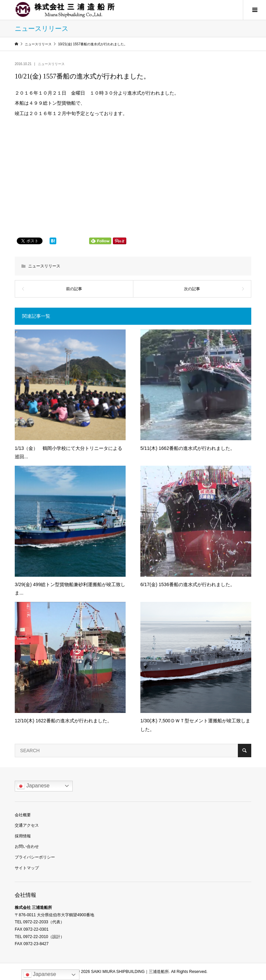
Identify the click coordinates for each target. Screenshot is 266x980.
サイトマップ (27, 868)
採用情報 (23, 836)
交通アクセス (27, 825)
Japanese (33, 786)
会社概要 (23, 815)
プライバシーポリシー (35, 857)
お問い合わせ (27, 846)
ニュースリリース (51, 64)
